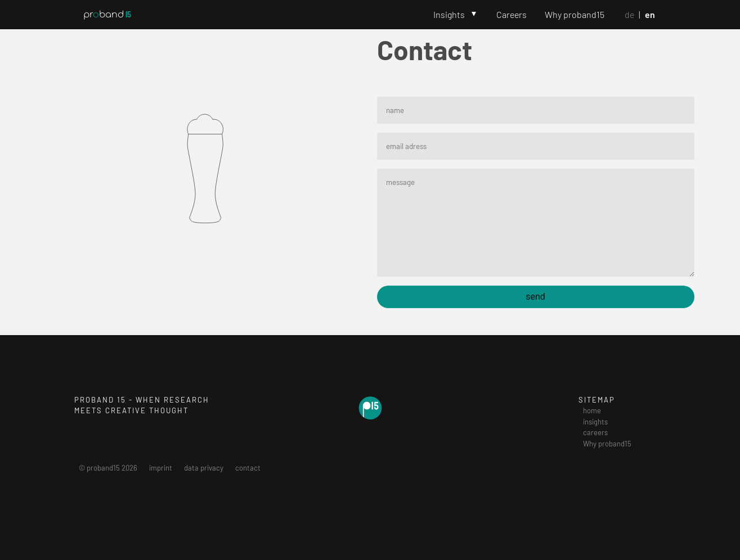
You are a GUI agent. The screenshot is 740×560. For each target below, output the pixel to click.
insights (595, 422)
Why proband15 (575, 14)
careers (595, 432)
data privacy (204, 468)
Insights (449, 14)
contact (248, 468)
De (629, 14)
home (592, 410)
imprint (161, 468)
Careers (512, 14)
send (535, 297)
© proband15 (108, 468)
